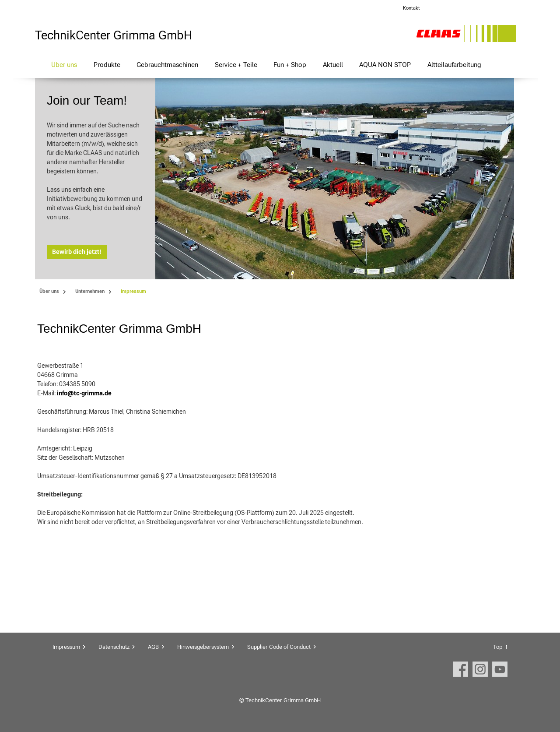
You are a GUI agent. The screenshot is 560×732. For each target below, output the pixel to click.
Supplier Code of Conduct (279, 647)
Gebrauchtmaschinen (167, 65)
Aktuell (333, 65)
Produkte (107, 65)
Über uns (64, 65)
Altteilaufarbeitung (454, 65)
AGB (153, 647)
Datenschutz (114, 647)
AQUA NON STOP (385, 65)
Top (498, 647)
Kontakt (411, 8)
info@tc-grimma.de (84, 393)
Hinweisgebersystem (203, 647)
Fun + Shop (290, 65)
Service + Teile (236, 65)
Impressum (66, 647)
